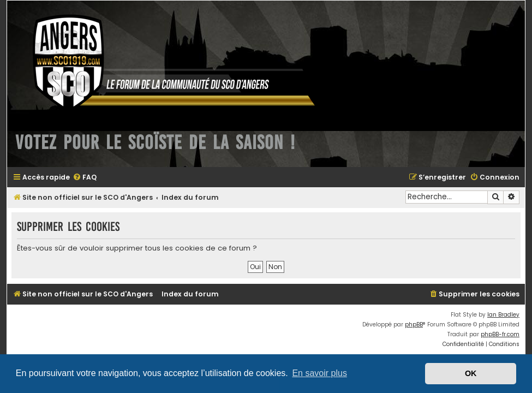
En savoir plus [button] (319, 373)
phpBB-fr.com (500, 334)
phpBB (414, 324)
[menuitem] (85, 178)
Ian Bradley (503, 315)
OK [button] (471, 373)
